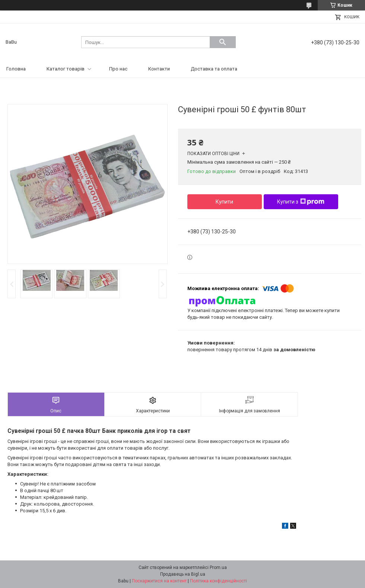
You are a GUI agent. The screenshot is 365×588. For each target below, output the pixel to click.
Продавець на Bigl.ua (183, 574)
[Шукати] (223, 42)
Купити (224, 202)
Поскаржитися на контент (159, 581)
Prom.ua (218, 567)
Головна (16, 69)
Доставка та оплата (214, 69)
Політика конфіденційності (218, 581)
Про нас (118, 69)
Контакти (159, 69)
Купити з (301, 202)
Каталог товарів (66, 69)
